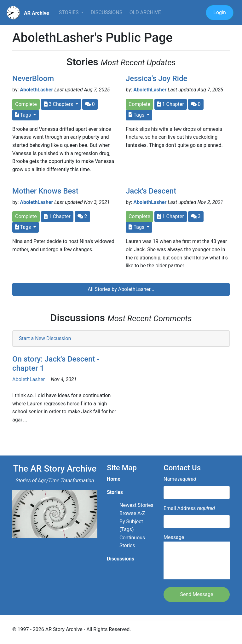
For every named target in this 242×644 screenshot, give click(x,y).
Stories (69, 12)
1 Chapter (171, 104)
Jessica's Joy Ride (156, 78)
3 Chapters (59, 104)
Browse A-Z (132, 513)
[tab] (121, 339)
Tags (24, 115)
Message (197, 557)
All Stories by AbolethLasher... (121, 289)
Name (180, 479)
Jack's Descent (151, 191)
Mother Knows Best (45, 191)
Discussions (107, 12)
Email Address (189, 508)
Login (219, 12)
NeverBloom (33, 78)
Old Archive (145, 12)
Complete (26, 104)
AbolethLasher (36, 90)
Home (114, 479)
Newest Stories (136, 505)
